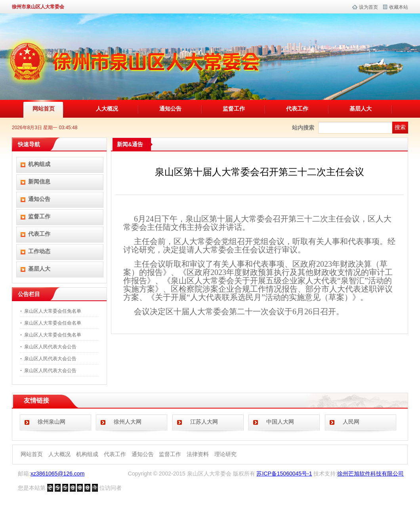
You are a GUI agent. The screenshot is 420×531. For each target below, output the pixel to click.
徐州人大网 (128, 422)
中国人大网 (280, 422)
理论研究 (225, 454)
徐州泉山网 (52, 422)
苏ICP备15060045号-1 (284, 474)
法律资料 (198, 454)
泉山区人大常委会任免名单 (53, 311)
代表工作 (297, 109)
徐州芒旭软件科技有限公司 (370, 474)
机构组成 (39, 164)
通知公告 (170, 109)
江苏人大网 (204, 422)
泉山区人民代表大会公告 (50, 347)
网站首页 (44, 109)
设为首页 (368, 7)
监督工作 (234, 109)
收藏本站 (399, 7)
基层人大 (361, 109)
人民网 (351, 422)
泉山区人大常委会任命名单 (53, 323)
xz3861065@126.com (57, 474)
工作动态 (39, 251)
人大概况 (107, 109)
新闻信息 (39, 181)
